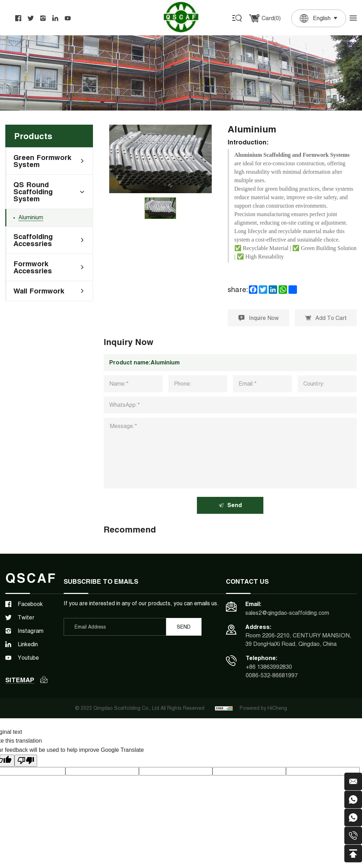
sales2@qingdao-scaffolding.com (287, 613)
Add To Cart (326, 318)
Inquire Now (259, 318)
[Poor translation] (26, 761)
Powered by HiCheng (263, 708)
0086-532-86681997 (272, 675)
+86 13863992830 (269, 667)
